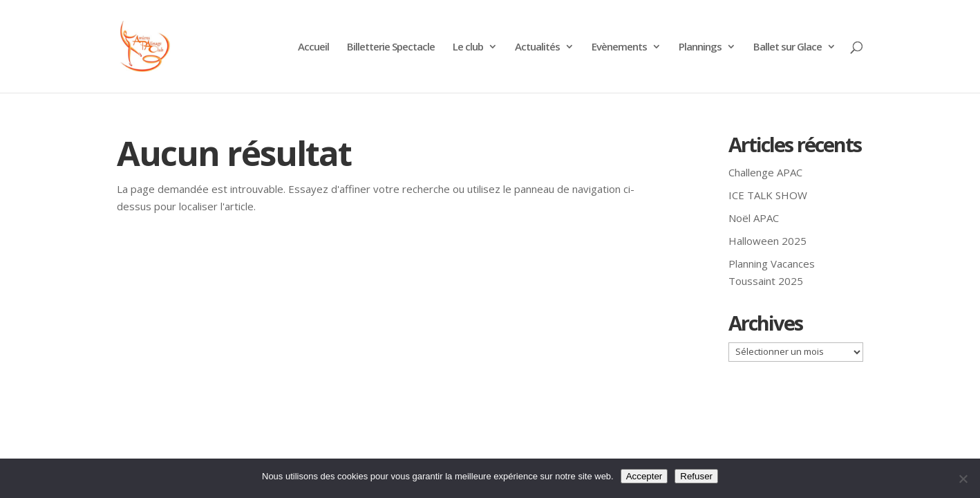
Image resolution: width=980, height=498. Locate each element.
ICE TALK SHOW (768, 195)
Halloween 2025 (767, 241)
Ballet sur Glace (788, 47)
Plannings (700, 47)
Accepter (644, 476)
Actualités (537, 47)
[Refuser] (963, 479)
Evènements (619, 47)
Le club (468, 47)
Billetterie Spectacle (391, 47)
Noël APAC (754, 218)
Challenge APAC (765, 172)
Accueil (313, 47)
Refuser (696, 476)
